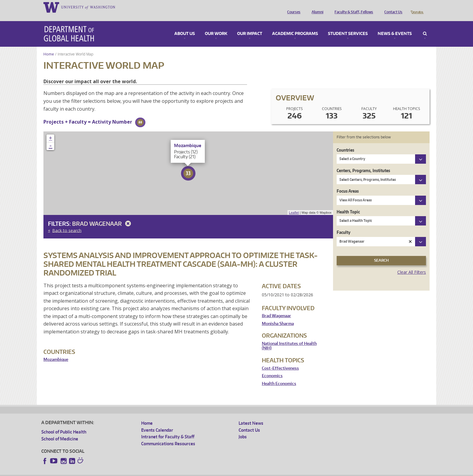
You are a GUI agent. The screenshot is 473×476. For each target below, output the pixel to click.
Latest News (251, 415)
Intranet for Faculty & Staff (168, 428)
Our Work (216, 25)
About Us (185, 25)
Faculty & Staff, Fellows (352, 7)
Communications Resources (168, 435)
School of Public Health (64, 423)
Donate (417, 7)
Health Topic (348, 203)
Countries (345, 142)
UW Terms (146, 471)
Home (49, 46)
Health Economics (279, 375)
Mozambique (56, 351)
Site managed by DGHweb (182, 471)
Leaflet (294, 204)
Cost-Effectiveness (280, 360)
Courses (292, 7)
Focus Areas (348, 183)
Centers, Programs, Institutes (363, 162)
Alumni (316, 7)
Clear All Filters (412, 264)
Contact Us (392, 7)
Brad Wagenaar (103, 215)
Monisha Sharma (278, 315)
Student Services (348, 25)
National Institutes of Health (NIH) (289, 337)
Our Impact (250, 25)
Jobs (243, 428)
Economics (272, 367)
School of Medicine (60, 430)
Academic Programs (295, 25)
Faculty (344, 224)
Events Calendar (157, 422)
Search (425, 25)
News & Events (395, 25)
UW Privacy (121, 471)
